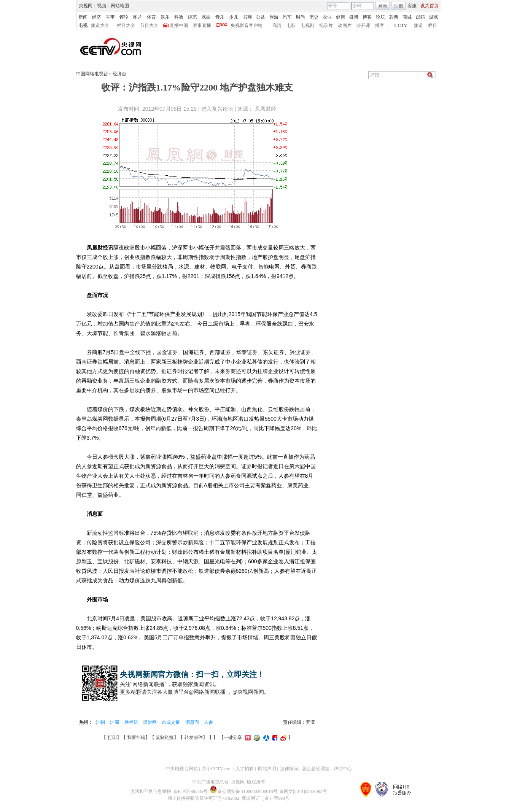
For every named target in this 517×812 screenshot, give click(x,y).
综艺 (192, 17)
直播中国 (179, 25)
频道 (418, 25)
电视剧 (307, 25)
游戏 (434, 17)
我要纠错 (136, 737)
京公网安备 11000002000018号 (244, 791)
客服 (412, 6)
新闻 (83, 17)
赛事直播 (202, 25)
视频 (102, 6)
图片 (138, 17)
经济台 (119, 74)
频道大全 (100, 25)
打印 (112, 737)
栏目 (433, 25)
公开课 (363, 25)
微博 (354, 17)
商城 (407, 17)
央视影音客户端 (247, 25)
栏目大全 (126, 25)
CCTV (401, 25)
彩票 (394, 17)
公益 (261, 17)
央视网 (86, 6)
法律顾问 (289, 769)
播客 (380, 25)
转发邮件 (194, 737)
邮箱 (420, 17)
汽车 (287, 17)
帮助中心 (343, 769)
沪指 (101, 722)
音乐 (220, 17)
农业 (327, 17)
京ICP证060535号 (190, 791)
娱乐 (165, 17)
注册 (399, 6)
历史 (314, 17)
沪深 (115, 722)
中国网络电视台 (92, 74)
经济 (97, 17)
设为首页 (430, 6)
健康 (340, 17)
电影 (291, 25)
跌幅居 (132, 722)
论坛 (380, 17)
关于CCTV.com (217, 769)
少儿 (234, 17)
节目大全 (149, 25)
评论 (124, 17)
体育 (151, 17)
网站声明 (267, 769)
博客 (367, 17)
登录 (383, 6)
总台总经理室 (316, 769)
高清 (277, 25)
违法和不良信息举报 (151, 791)
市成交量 (171, 722)
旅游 (274, 17)
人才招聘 (245, 769)
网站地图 (120, 6)
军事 (110, 17)
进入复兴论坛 (217, 109)
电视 (83, 25)
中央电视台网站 (182, 769)
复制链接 (165, 737)
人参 (208, 722)
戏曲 (206, 17)
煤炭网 (150, 722)
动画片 (345, 25)
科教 (179, 17)
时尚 (301, 17)
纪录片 (326, 25)
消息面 (193, 722)
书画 (247, 17)
